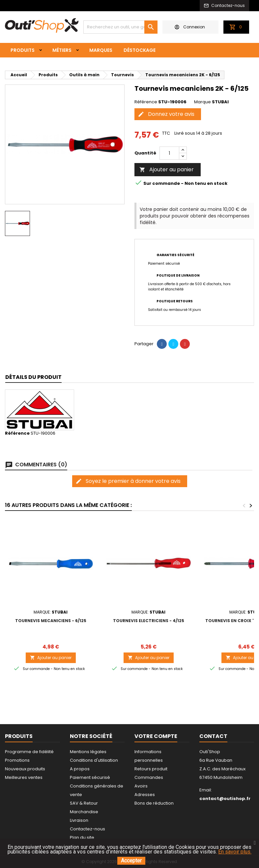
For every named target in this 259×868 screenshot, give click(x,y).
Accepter (131, 861)
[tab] (33, 377)
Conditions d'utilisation (94, 760)
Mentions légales (88, 752)
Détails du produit (33, 377)
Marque (202, 102)
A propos (80, 769)
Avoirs (141, 786)
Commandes (149, 777)
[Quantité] (169, 153)
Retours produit (151, 769)
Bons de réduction (154, 803)
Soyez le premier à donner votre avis (128, 481)
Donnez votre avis (166, 114)
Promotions (17, 760)
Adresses (145, 795)
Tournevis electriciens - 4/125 (149, 621)
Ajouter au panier (167, 169)
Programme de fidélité (29, 752)
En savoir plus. (235, 852)
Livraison (79, 820)
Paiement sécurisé (90, 777)
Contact (213, 736)
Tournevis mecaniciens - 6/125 (51, 621)
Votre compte (156, 736)
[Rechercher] (120, 27)
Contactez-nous (87, 829)
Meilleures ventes (24, 777)
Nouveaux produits (25, 769)
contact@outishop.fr (225, 799)
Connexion (190, 27)
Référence (146, 102)
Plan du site (82, 837)
